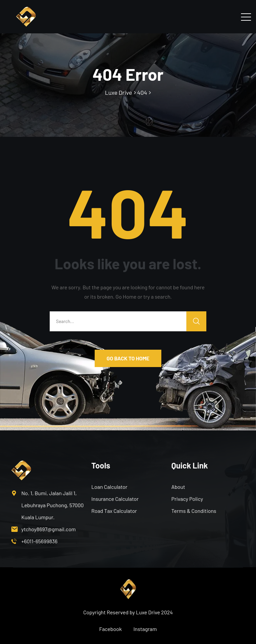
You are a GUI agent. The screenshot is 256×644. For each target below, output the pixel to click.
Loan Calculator (109, 487)
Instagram (145, 629)
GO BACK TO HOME (128, 358)
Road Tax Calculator (114, 511)
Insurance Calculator (115, 499)
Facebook (111, 629)
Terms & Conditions (194, 511)
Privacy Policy (187, 499)
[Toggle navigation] (246, 17)
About (178, 487)
